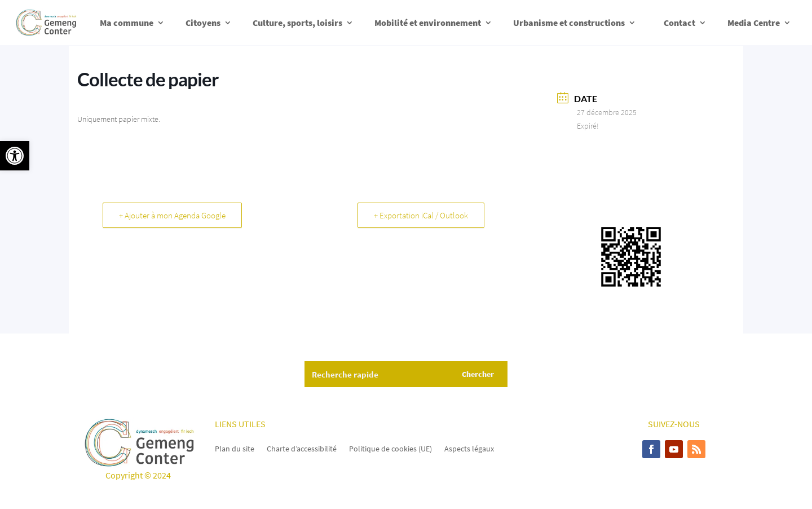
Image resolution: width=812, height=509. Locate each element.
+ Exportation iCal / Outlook (421, 215)
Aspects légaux (469, 448)
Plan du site (235, 448)
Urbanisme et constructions (569, 23)
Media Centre (754, 23)
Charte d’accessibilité (302, 448)
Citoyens (203, 23)
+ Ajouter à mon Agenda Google (172, 215)
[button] (15, 156)
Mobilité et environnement (428, 23)
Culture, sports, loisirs (297, 23)
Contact (679, 23)
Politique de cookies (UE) (390, 448)
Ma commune (127, 23)
